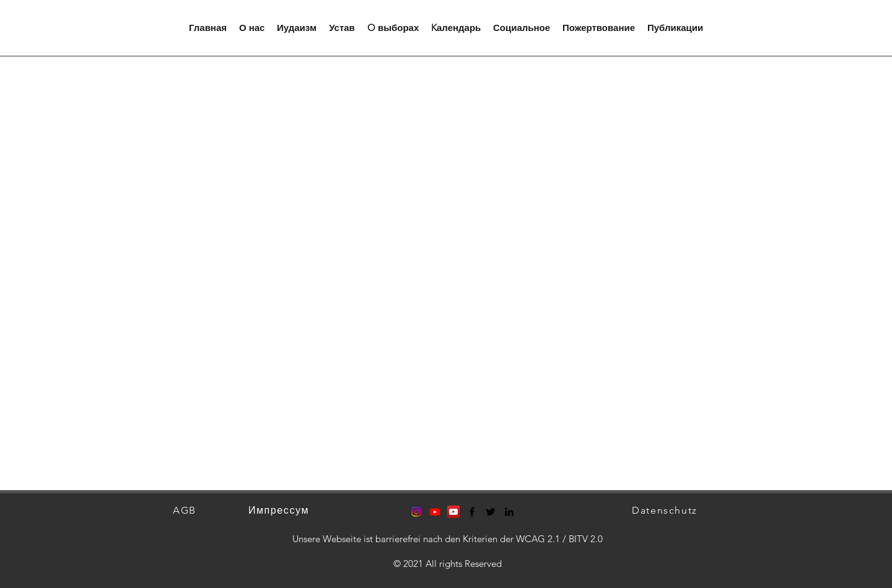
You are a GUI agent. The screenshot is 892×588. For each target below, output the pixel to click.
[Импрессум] (280, 510)
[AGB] (186, 510)
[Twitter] (491, 512)
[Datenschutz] (666, 510)
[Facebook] (472, 512)
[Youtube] (435, 512)
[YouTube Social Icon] (453, 512)
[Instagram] (416, 512)
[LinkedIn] (509, 512)
